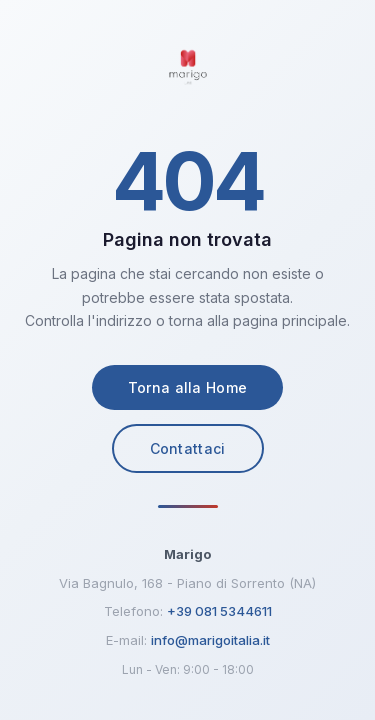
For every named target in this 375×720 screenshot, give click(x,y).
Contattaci (188, 448)
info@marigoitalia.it (210, 640)
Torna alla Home (188, 387)
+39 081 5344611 (219, 611)
